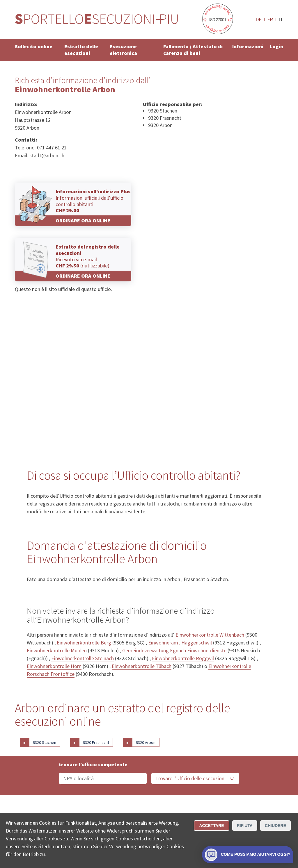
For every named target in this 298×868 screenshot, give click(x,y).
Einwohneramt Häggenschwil (180, 643)
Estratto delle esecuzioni (81, 50)
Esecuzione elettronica (123, 50)
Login (276, 46)
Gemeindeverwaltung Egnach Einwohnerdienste (174, 650)
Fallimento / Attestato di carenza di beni (193, 50)
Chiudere (275, 826)
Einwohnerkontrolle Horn (54, 666)
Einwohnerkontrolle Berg (84, 643)
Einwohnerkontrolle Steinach (83, 658)
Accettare (211, 826)
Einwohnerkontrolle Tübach (142, 666)
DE (259, 19)
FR (270, 19)
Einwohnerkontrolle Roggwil (183, 658)
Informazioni (248, 46)
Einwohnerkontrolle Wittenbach (210, 635)
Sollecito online (34, 46)
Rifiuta (245, 826)
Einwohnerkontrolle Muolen (57, 650)
